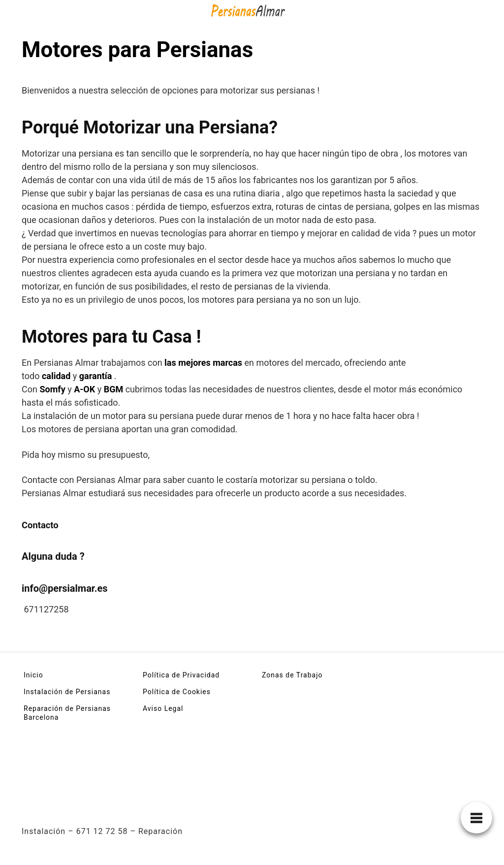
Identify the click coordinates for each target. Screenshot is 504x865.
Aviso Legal (163, 708)
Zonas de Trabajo (292, 675)
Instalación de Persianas (67, 692)
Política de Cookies (177, 692)
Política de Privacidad (181, 675)
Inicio (33, 675)
